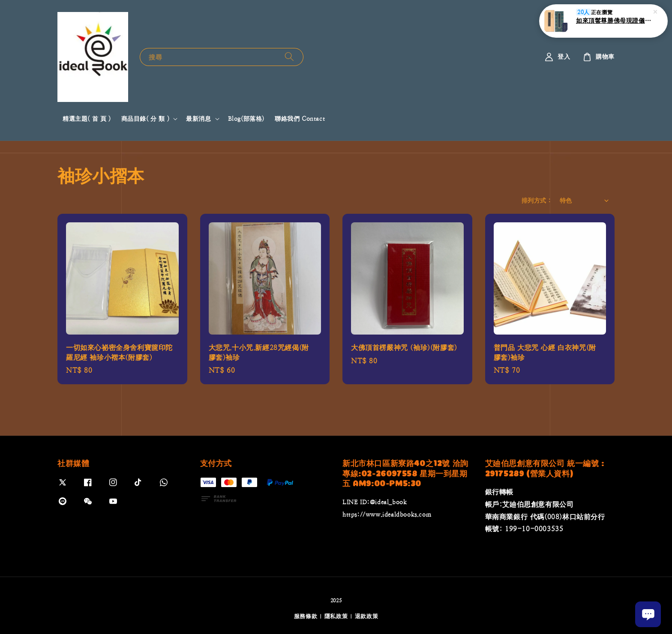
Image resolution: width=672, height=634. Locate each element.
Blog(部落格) (246, 119)
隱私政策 (336, 616)
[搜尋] (289, 57)
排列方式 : (536, 200)
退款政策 (367, 616)
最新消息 (198, 119)
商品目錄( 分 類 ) (145, 119)
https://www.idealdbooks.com (387, 514)
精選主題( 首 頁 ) (87, 119)
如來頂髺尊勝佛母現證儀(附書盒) (614, 21)
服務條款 (306, 616)
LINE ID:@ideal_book (375, 502)
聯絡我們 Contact (300, 119)
